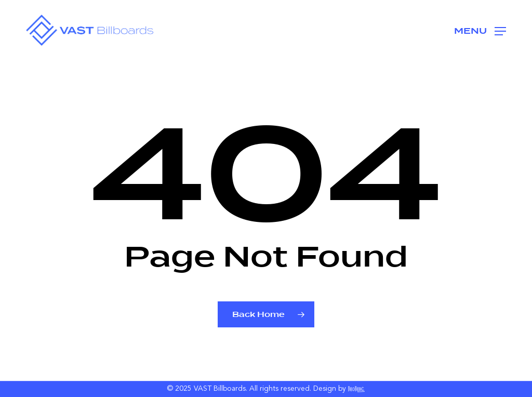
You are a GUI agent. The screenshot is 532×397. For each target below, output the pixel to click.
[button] (480, 30)
